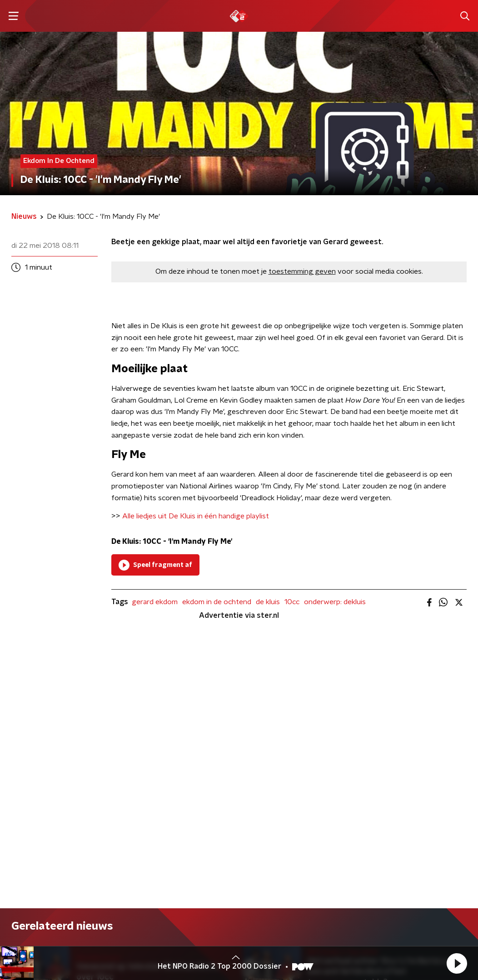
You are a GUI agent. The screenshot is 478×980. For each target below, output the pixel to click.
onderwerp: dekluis (335, 602)
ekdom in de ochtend (217, 602)
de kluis (268, 602)
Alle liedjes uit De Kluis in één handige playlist (196, 516)
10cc (292, 602)
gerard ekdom (155, 602)
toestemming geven (302, 271)
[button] (457, 963)
